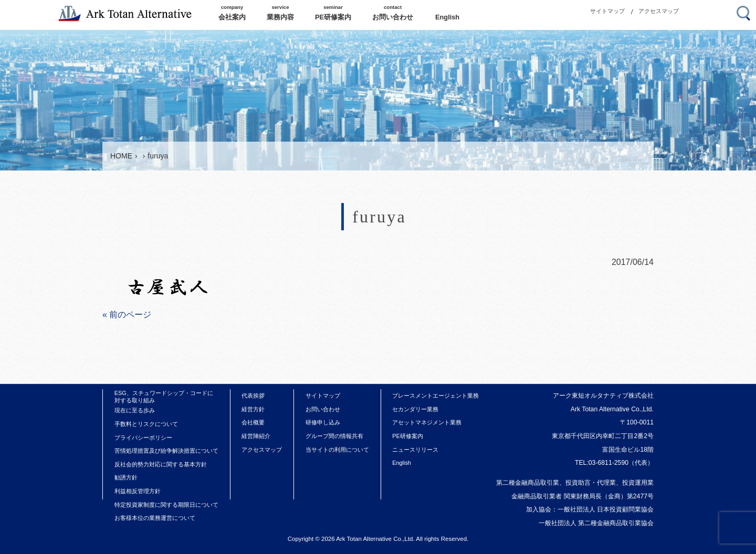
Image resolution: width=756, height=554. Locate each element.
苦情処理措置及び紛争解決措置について (166, 451)
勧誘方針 (126, 477)
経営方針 (253, 409)
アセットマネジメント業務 (427, 422)
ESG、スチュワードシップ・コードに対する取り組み (164, 397)
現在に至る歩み (135, 410)
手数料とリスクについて (146, 424)
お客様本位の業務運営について (155, 518)
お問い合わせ (323, 409)
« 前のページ (127, 315)
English (402, 463)
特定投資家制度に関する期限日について (166, 505)
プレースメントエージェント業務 (435, 396)
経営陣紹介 (256, 436)
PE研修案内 (408, 436)
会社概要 (253, 422)
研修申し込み (323, 422)
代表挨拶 (253, 396)
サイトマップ (607, 11)
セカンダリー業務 (415, 409)
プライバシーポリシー (143, 438)
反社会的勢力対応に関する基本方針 (161, 464)
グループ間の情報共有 (334, 436)
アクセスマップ (659, 11)
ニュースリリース (415, 450)
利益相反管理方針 (138, 491)
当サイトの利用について (337, 450)
